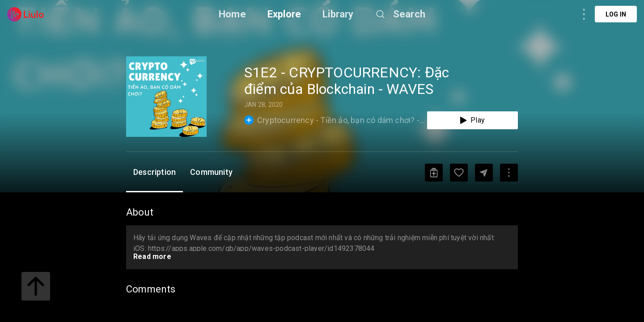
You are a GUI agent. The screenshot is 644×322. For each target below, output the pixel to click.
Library (338, 14)
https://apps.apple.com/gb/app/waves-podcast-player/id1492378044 (261, 248)
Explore (284, 14)
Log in (616, 14)
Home (232, 14)
